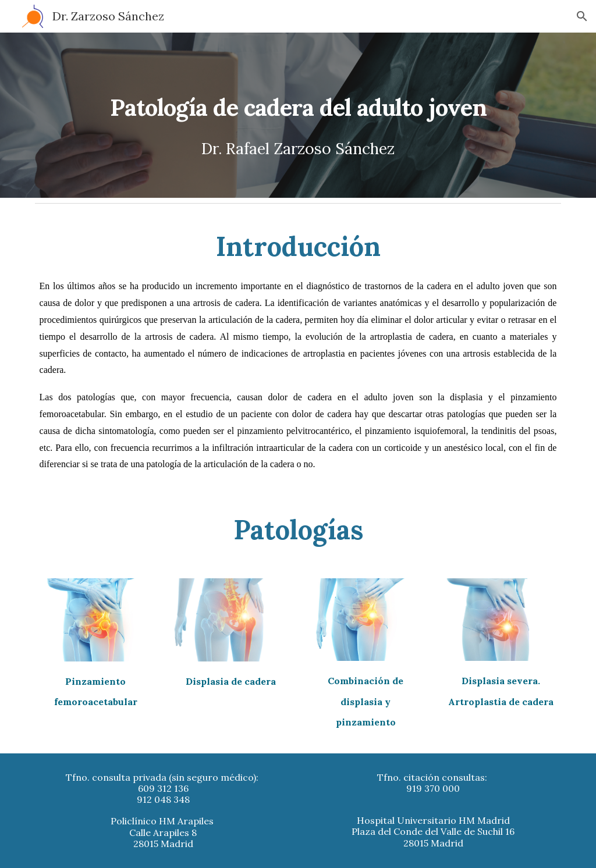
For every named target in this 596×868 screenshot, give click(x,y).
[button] (582, 16)
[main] (298, 115)
